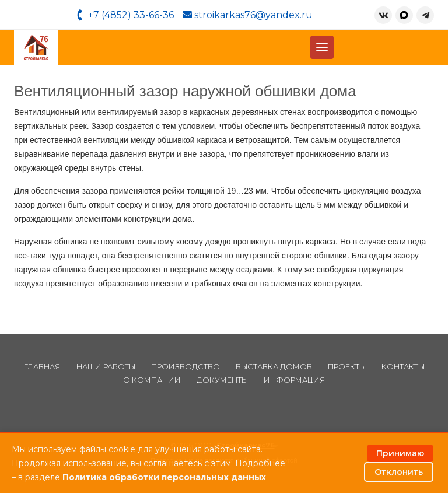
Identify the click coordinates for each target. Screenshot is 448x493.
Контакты (403, 367)
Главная (42, 367)
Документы (222, 380)
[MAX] (404, 15)
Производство (185, 367)
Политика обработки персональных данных (164, 477)
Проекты (347, 367)
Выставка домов (274, 367)
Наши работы (106, 367)
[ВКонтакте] (383, 15)
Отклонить (399, 472)
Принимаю (400, 453)
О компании (152, 380)
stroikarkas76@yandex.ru (248, 15)
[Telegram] (425, 15)
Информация (295, 380)
